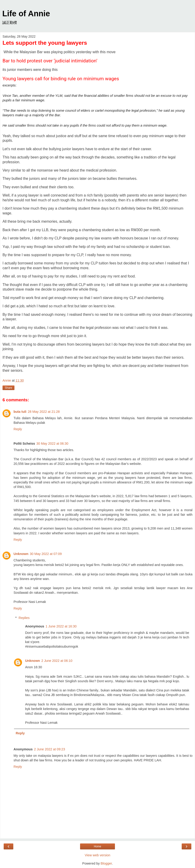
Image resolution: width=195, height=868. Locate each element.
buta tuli (20, 412)
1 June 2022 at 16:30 (61, 626)
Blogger (106, 863)
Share (8, 388)
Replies (24, 618)
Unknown (21, 554)
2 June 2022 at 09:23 (49, 749)
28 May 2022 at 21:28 (44, 412)
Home (97, 846)
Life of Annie (26, 14)
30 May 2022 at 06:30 (52, 444)
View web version (97, 855)
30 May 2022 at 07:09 (46, 554)
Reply (18, 429)
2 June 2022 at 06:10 (57, 661)
